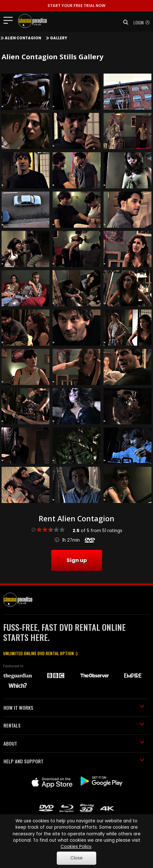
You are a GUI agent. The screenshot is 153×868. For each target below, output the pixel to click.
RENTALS (74, 725)
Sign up (77, 560)
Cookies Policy (76, 847)
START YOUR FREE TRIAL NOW (76, 6)
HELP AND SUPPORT (74, 761)
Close (76, 858)
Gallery (59, 38)
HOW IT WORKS (74, 708)
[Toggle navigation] (10, 20)
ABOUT (74, 743)
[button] (124, 22)
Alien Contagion (23, 38)
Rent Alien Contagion (76, 519)
